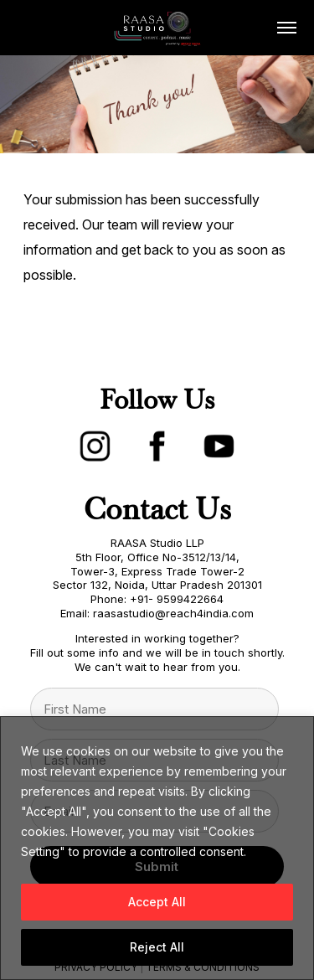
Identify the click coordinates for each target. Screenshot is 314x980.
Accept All (157, 902)
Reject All (157, 947)
